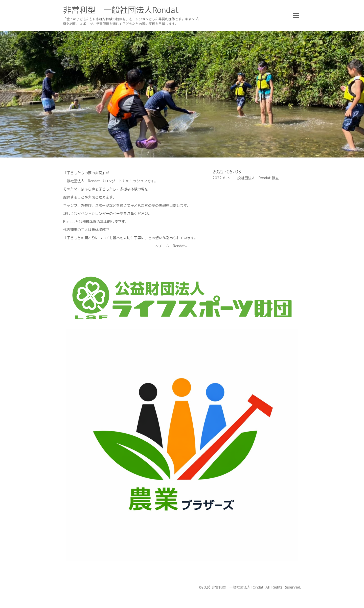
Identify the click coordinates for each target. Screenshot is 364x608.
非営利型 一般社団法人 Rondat (238, 587)
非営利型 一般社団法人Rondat (121, 10)
